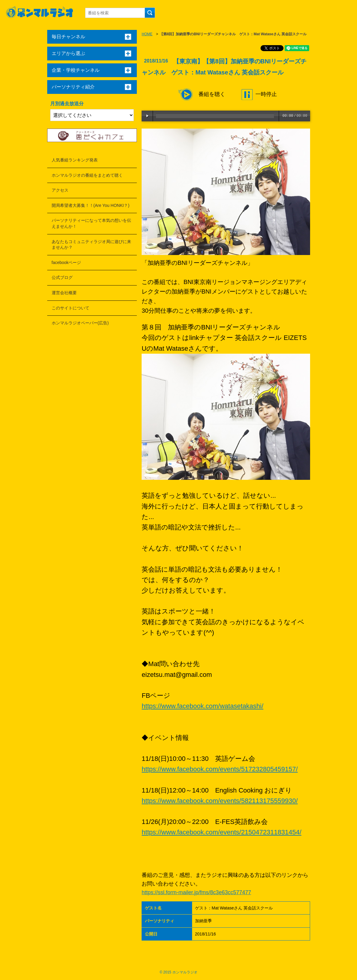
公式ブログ (62, 277)
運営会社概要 (64, 293)
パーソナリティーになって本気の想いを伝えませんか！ (91, 223)
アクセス (60, 190)
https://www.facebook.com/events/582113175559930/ (220, 801)
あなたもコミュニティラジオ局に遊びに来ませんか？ (91, 245)
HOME (147, 34)
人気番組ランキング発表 (75, 160)
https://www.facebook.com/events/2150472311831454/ (221, 832)
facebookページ (66, 262)
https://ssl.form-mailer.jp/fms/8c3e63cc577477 (196, 892)
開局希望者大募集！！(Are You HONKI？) (91, 205)
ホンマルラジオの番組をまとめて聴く (87, 175)
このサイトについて (71, 308)
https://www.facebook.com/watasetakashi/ (202, 706)
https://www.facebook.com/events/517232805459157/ (220, 769)
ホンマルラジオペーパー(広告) (80, 323)
